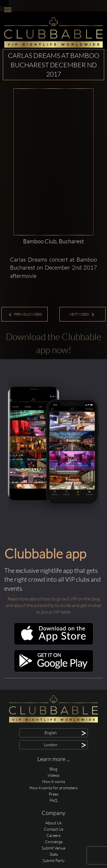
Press (53, 794)
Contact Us (54, 829)
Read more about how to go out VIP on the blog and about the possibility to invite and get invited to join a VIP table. (53, 605)
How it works (54, 781)
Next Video (82, 314)
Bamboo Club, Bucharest (53, 241)
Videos (53, 775)
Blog (53, 769)
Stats (54, 854)
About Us (53, 823)
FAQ (53, 800)
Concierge (54, 842)
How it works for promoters (53, 788)
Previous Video (25, 314)
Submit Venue (53, 848)
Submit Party (54, 860)
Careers (53, 835)
